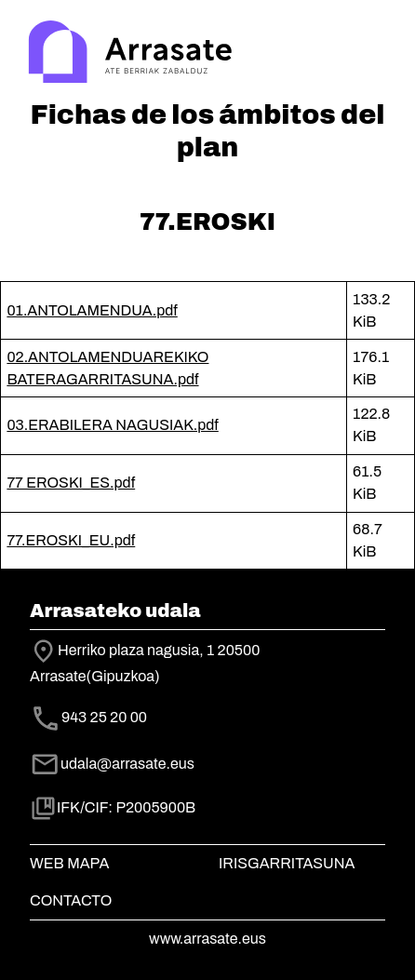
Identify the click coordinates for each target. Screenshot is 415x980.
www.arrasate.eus (207, 939)
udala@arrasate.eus (112, 764)
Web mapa (69, 863)
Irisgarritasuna (287, 863)
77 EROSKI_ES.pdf (71, 483)
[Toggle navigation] (374, 54)
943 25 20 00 (104, 718)
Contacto (71, 900)
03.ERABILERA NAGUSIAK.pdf (112, 425)
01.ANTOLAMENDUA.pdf (92, 310)
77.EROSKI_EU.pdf (71, 540)
